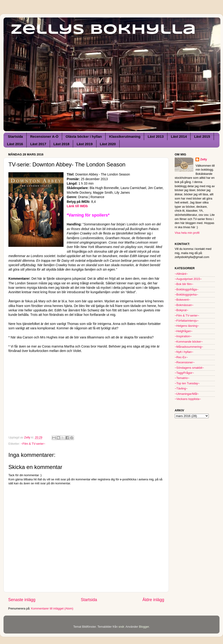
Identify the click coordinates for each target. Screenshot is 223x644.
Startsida (15, 136)
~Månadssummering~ (189, 347)
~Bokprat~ (181, 310)
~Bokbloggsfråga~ (187, 289)
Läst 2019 (85, 144)
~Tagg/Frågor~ (184, 373)
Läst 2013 (156, 136)
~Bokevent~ (182, 300)
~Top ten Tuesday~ (187, 383)
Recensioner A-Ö (44, 136)
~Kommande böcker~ (189, 342)
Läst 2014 (179, 136)
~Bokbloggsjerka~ (186, 295)
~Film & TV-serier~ (33, 444)
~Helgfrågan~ (184, 331)
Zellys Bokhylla (103, 30)
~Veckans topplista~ (188, 399)
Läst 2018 (61, 144)
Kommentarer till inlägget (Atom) (52, 609)
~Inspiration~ (183, 336)
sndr (121, 627)
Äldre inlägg (153, 600)
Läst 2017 (38, 144)
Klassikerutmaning (125, 136)
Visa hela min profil (187, 233)
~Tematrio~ (182, 378)
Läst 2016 (15, 144)
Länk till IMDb (77, 206)
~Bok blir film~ (184, 284)
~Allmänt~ (181, 274)
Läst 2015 (202, 136)
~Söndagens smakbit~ (189, 368)
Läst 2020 (108, 144)
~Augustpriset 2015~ (188, 279)
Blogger (144, 627)
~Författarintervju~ (187, 321)
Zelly (204, 159)
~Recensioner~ (185, 362)
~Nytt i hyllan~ (184, 352)
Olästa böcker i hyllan (84, 136)
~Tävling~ (181, 389)
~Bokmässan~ (184, 305)
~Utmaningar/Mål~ (187, 394)
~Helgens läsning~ (187, 326)
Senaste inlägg (22, 600)
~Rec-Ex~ (181, 357)
